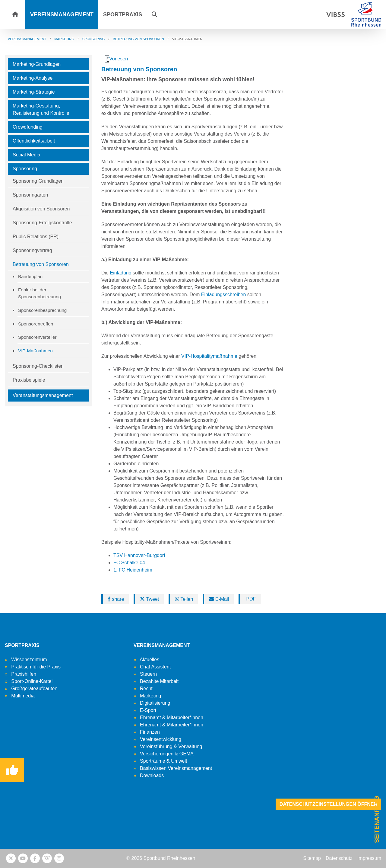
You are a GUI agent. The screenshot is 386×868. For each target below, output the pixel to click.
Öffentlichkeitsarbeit (34, 141)
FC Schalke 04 (129, 563)
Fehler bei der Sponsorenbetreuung (40, 293)
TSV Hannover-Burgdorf (139, 555)
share (116, 599)
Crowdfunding (28, 127)
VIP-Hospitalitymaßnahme (209, 356)
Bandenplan (30, 276)
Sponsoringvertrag (32, 250)
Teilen (184, 599)
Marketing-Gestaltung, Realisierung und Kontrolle (41, 109)
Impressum (369, 858)
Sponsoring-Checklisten (38, 366)
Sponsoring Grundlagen (38, 181)
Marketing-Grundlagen (37, 64)
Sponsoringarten (30, 195)
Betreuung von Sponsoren (41, 264)
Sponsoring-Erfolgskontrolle (42, 223)
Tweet (149, 599)
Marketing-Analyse (33, 78)
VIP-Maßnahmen (35, 351)
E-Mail (219, 599)
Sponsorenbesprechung (42, 310)
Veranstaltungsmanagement (43, 395)
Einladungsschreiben (224, 295)
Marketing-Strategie (34, 92)
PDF (250, 599)
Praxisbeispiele (29, 380)
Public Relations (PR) (36, 237)
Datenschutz (339, 858)
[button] (154, 14)
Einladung (120, 273)
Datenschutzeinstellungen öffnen (328, 804)
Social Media (27, 155)
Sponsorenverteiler (37, 337)
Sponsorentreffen (36, 324)
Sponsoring (25, 169)
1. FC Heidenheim (133, 570)
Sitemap (312, 858)
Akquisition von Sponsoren (41, 209)
